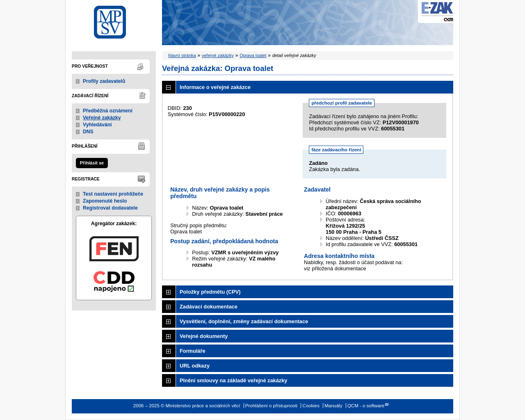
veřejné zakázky (218, 55)
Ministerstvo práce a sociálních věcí (114, 20)
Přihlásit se (92, 163)
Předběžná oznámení (108, 111)
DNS (88, 132)
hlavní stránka (182, 55)
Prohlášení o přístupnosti (271, 406)
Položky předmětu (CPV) (210, 292)
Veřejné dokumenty (204, 336)
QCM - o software (366, 406)
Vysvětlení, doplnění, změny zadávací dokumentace (244, 321)
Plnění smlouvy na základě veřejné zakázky (233, 380)
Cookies (311, 406)
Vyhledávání (97, 125)
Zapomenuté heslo (105, 201)
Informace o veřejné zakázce (215, 87)
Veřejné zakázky (102, 118)
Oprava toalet (253, 55)
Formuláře (193, 351)
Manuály (333, 406)
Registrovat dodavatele (110, 208)
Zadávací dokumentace (209, 307)
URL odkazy (195, 366)
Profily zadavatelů (104, 81)
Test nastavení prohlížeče (113, 194)
